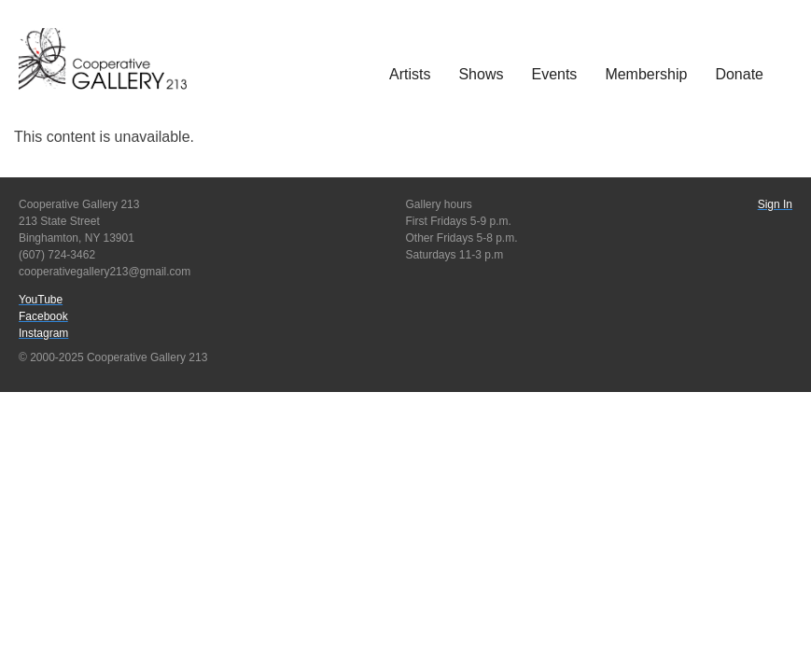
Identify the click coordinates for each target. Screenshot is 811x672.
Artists (410, 74)
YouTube (41, 300)
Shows (481, 74)
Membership (646, 74)
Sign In (775, 204)
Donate (739, 74)
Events (554, 74)
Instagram (43, 333)
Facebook (43, 316)
